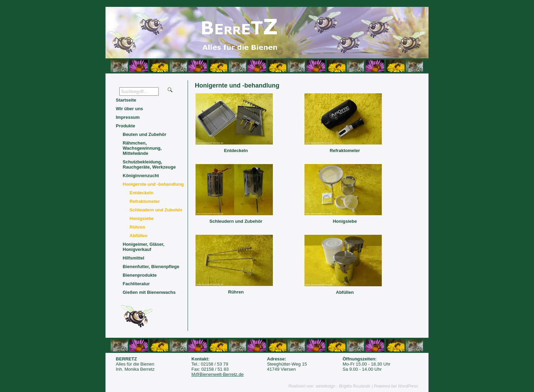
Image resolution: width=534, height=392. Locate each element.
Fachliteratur (136, 284)
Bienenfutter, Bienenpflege (151, 267)
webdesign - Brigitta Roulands (343, 386)
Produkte (125, 126)
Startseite (126, 100)
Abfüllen (345, 292)
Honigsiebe (345, 221)
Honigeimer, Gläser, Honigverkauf (143, 247)
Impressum (128, 117)
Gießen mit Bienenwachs (149, 292)
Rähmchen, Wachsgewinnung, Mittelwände (142, 148)
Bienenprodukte (140, 275)
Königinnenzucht (141, 176)
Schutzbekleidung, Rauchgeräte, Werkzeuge (149, 164)
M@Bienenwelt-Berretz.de (218, 374)
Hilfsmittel (133, 258)
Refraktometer (345, 151)
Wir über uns (129, 109)
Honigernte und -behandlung (153, 184)
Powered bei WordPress (396, 386)
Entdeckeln (236, 151)
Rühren (236, 292)
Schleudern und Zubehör (236, 221)
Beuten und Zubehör (144, 134)
